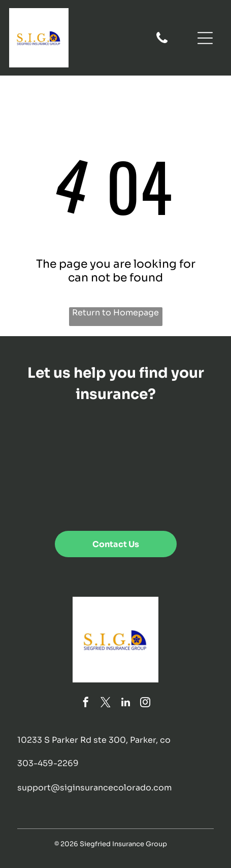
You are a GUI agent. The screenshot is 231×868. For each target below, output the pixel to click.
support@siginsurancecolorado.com (94, 788)
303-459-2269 (48, 763)
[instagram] (145, 703)
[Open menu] (205, 38)
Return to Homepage (115, 313)
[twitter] (106, 703)
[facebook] (86, 703)
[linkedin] (125, 703)
